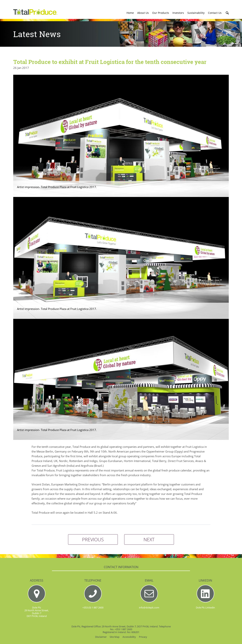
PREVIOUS (93, 539)
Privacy (143, 637)
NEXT (149, 539)
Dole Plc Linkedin (205, 607)
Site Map (115, 637)
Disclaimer (101, 637)
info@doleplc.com (149, 607)
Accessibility (129, 637)
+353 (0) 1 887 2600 (93, 607)
